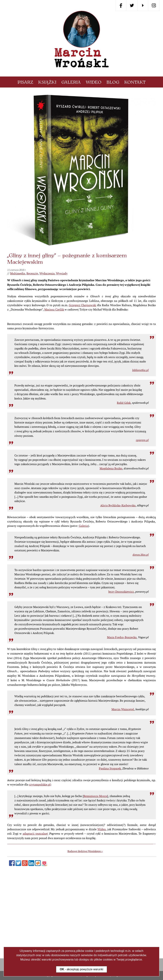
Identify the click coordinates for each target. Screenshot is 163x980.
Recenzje (32, 273)
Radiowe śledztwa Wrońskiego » (85, 932)
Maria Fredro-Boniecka (122, 718)
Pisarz (25, 82)
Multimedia (18, 273)
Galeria (71, 82)
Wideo (94, 82)
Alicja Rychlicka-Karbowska (118, 586)
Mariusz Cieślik (54, 309)
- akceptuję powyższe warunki (81, 969)
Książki (47, 82)
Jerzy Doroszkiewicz (121, 672)
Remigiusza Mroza (95, 877)
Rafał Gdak (124, 483)
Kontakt (135, 82)
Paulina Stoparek (110, 849)
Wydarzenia (47, 273)
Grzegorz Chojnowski (83, 305)
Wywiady (62, 273)
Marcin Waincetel (123, 790)
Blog (113, 82)
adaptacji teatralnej (35, 914)
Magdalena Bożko (111, 549)
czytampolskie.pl (40, 865)
